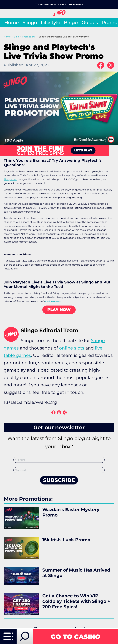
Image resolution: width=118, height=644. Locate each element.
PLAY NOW (59, 310)
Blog (16, 37)
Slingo (30, 22)
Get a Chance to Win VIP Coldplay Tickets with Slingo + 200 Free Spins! (76, 601)
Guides (90, 22)
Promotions (29, 37)
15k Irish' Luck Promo (66, 540)
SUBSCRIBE (59, 480)
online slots (72, 348)
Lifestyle (50, 22)
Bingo (71, 22)
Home (12, 22)
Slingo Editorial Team (50, 330)
